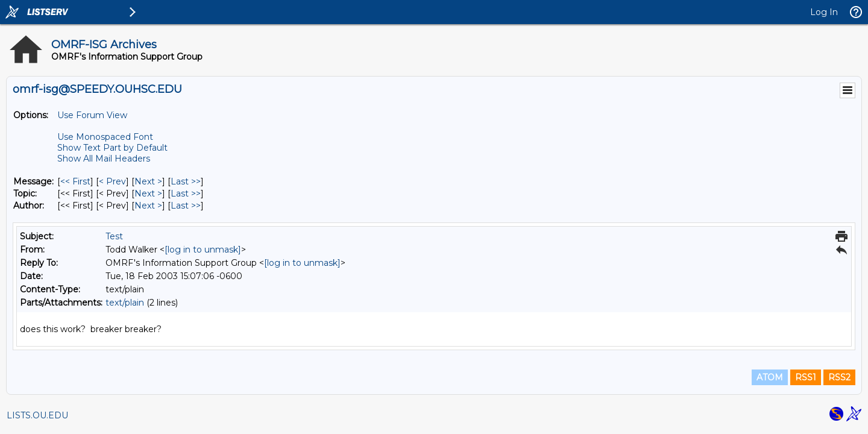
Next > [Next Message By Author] (148, 206)
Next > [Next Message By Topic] (148, 193)
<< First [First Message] (75, 181)
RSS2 (839, 377)
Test (114, 236)
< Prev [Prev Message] (112, 181)
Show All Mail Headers (104, 159)
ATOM (770, 377)
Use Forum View (92, 115)
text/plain (125, 303)
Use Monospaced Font (105, 137)
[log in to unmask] (203, 250)
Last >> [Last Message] (186, 181)
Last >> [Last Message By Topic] (186, 193)
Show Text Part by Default (112, 148)
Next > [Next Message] (148, 181)
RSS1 (806, 377)
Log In (824, 12)
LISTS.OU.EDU (37, 415)
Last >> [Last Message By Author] (186, 206)
